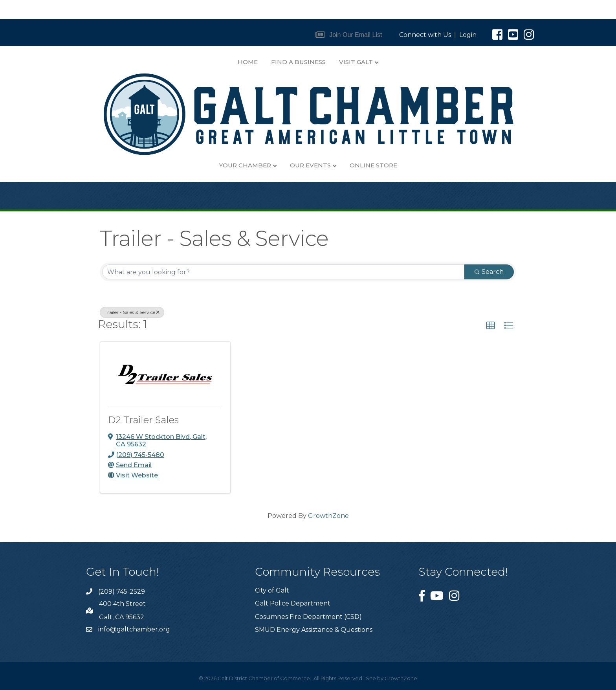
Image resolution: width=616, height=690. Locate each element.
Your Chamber (245, 165)
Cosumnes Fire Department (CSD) (308, 617)
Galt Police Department (293, 603)
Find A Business (298, 62)
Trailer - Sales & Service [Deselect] (132, 312)
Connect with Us (425, 35)
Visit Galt (356, 62)
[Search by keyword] (283, 272)
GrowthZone (328, 516)
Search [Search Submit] (489, 272)
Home (248, 62)
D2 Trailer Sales (143, 420)
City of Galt (272, 590)
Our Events (310, 165)
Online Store (373, 165)
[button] (349, 35)
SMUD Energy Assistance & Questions (314, 630)
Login (468, 35)
